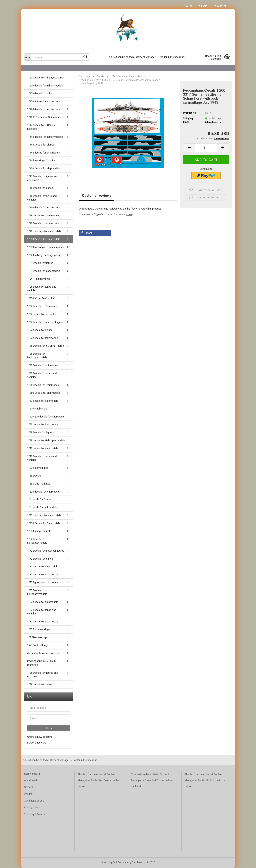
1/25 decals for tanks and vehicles (42, 289)
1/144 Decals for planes (41, 145)
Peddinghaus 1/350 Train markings (41, 663)
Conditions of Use (34, 801)
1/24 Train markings (39, 279)
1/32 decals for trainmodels (43, 338)
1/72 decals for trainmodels (43, 575)
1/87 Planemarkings (39, 630)
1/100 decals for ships (40, 94)
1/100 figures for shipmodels (43, 102)
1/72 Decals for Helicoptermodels (37, 541)
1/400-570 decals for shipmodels (46, 417)
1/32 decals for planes (40, 330)
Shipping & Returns (35, 815)
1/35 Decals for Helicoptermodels (37, 356)
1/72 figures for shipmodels (43, 583)
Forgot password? (37, 743)
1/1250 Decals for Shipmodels (44, 118)
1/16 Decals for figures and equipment (43, 179)
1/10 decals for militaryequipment (46, 78)
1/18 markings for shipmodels (44, 232)
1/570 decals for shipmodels (43, 492)
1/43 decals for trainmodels (43, 425)
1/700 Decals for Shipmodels (44, 524)
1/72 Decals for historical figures (46, 551)
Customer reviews (97, 196)
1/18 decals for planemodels (43, 216)
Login (129, 215)
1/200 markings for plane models (46, 247)
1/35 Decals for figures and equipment (43, 675)
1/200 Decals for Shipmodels (44, 239)
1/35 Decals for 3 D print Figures (45, 346)
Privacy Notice (32, 808)
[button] (189, 6)
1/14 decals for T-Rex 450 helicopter (42, 127)
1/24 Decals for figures (40, 263)
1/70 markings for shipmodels (44, 516)
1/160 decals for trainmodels (43, 208)
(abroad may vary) (214, 123)
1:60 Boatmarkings (38, 646)
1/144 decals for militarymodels (45, 137)
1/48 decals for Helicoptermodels (46, 441)
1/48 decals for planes (40, 685)
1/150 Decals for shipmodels (44, 169)
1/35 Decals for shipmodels (43, 366)
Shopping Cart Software (115, 863)
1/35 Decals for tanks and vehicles (42, 376)
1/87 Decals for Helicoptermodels (37, 593)
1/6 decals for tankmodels (42, 508)
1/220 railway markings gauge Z (45, 255)
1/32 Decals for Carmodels (42, 307)
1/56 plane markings (39, 484)
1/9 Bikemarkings (37, 638)
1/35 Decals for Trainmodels (43, 385)
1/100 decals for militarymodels (45, 86)
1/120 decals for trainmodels (43, 110)
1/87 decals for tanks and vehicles (42, 612)
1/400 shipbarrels (37, 409)
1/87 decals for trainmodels (43, 622)
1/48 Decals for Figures (40, 433)
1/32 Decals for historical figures (46, 323)
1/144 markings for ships (41, 161)
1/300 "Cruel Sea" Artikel (41, 299)
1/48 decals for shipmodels (43, 449)
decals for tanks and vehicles (44, 654)
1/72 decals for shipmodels (43, 567)
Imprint (28, 794)
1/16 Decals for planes (40, 188)
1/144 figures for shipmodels (43, 153)
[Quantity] (206, 148)
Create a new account (39, 737)
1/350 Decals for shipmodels (44, 393)
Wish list (220, 6)
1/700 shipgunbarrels (39, 531)
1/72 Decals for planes (40, 559)
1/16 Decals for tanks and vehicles (42, 198)
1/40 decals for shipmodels (43, 401)
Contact (28, 787)
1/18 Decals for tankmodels (43, 224)
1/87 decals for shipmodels (43, 602)
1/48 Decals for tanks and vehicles (42, 459)
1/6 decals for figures (39, 500)
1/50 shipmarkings (38, 468)
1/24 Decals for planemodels (44, 271)
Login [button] (202, 6)
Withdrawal (30, 781)
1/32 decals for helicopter (42, 315)
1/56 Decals (34, 476)
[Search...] (28, 57)
